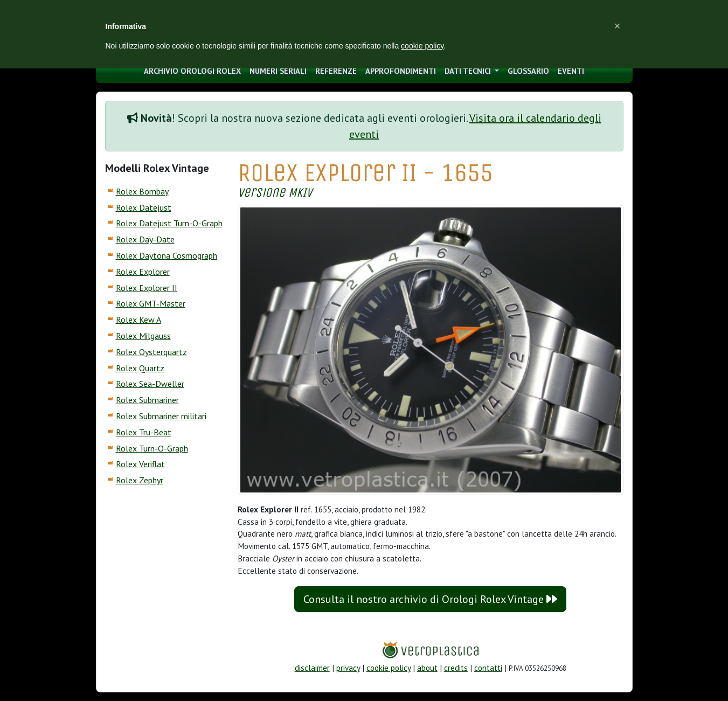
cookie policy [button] (422, 46)
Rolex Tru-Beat (144, 432)
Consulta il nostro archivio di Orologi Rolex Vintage (430, 599)
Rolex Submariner (147, 400)
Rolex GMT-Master (151, 303)
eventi (571, 71)
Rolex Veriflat (140, 464)
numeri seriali (278, 71)
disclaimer (312, 668)
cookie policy (389, 668)
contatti (488, 668)
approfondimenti (401, 71)
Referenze (336, 71)
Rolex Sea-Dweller (150, 384)
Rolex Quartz (140, 368)
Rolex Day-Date (145, 239)
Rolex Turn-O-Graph (152, 448)
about (427, 668)
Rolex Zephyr (140, 480)
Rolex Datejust (144, 207)
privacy (348, 668)
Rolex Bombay (142, 191)
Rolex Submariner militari (161, 416)
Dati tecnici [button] (469, 71)
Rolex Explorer (143, 272)
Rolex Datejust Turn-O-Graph (169, 223)
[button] (618, 26)
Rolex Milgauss (143, 336)
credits (456, 668)
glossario (528, 71)
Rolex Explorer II (147, 288)
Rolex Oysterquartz (151, 352)
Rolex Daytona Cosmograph (167, 255)
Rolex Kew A (138, 320)
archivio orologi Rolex (192, 71)
